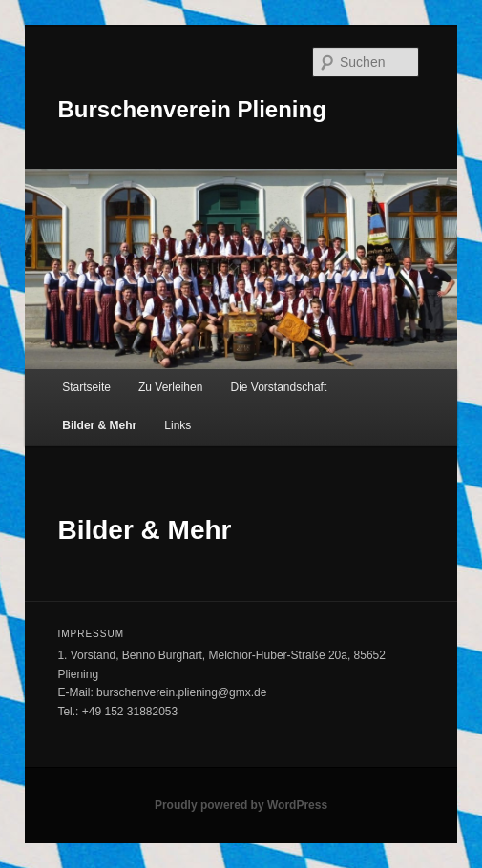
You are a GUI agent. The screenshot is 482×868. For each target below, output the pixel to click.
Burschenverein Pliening (191, 109)
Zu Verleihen (170, 387)
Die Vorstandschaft (279, 387)
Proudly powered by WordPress (241, 805)
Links (178, 425)
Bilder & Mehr (99, 425)
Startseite (86, 387)
